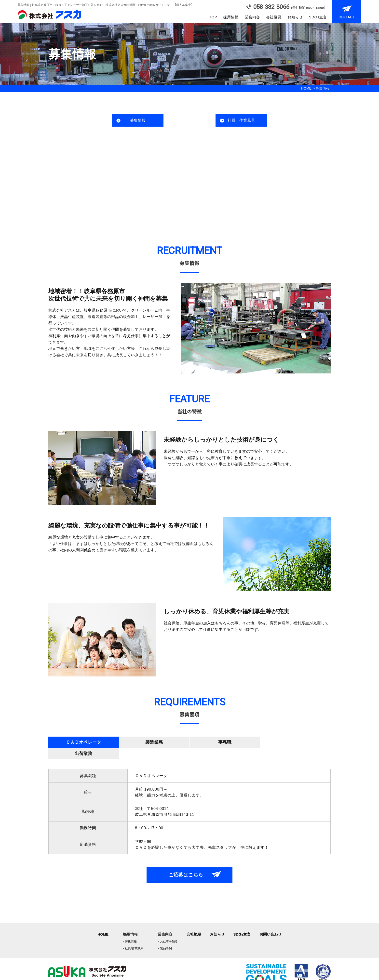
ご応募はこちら (186, 863)
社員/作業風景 (133, 937)
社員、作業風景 (241, 120)
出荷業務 (295, 742)
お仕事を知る (167, 930)
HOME (306, 88)
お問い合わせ (271, 923)
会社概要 (274, 17)
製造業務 (154, 742)
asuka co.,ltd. (74, 976)
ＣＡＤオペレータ (83, 742)
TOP (213, 17)
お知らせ (295, 17)
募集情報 (138, 120)
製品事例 (164, 937)
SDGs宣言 (318, 17)
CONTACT (347, 17)
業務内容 (252, 17)
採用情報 (231, 17)
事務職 (225, 742)
